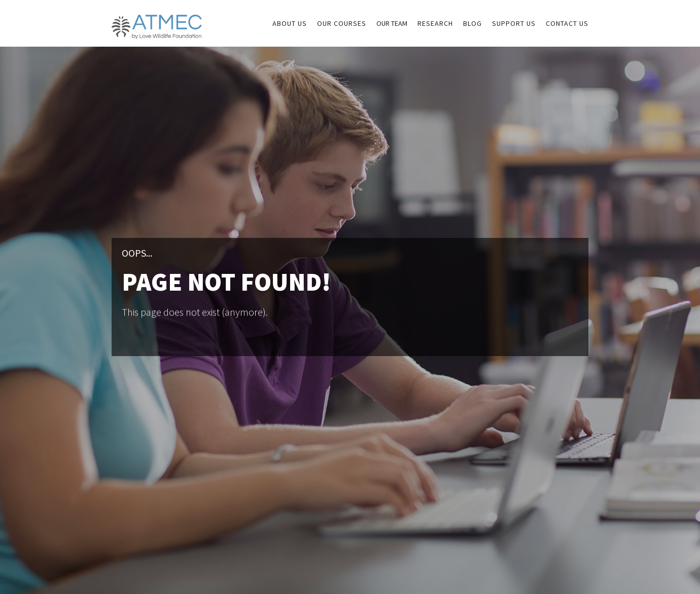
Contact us (567, 23)
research (435, 23)
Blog (473, 23)
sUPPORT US (514, 23)
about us (290, 23)
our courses (342, 23)
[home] (157, 20)
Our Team (392, 23)
